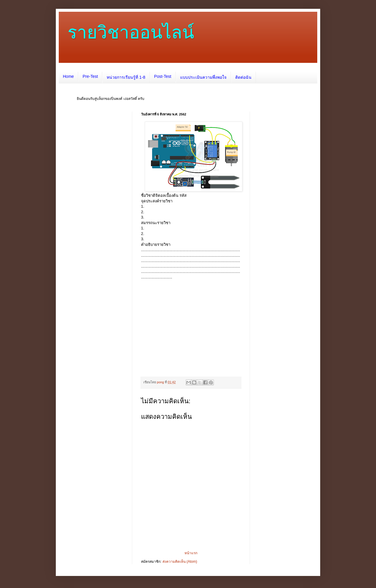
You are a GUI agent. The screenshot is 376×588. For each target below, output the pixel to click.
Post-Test (163, 76)
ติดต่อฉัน (243, 77)
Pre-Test (90, 76)
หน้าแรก (191, 553)
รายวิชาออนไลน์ (131, 32)
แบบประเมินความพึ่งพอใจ (203, 77)
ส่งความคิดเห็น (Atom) (180, 562)
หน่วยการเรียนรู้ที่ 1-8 (126, 77)
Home (68, 76)
